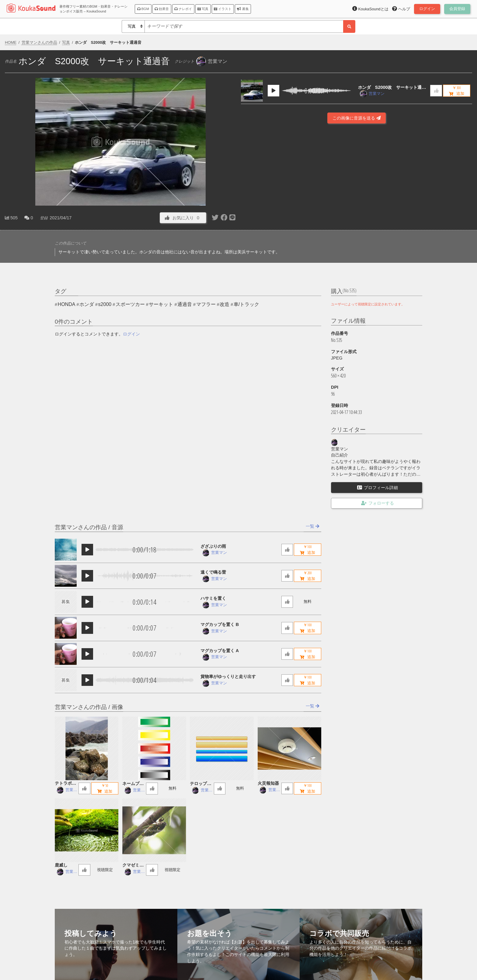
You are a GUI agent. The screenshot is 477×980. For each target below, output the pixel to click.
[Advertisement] (357, 205)
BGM (143, 9)
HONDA (67, 304)
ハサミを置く (213, 598)
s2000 (105, 304)
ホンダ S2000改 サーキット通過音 (392, 88)
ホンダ (87, 304)
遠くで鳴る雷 (213, 572)
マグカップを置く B (220, 624)
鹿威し (61, 865)
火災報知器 (268, 783)
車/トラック (246, 304)
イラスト (223, 9)
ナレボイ (183, 9)
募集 (243, 9)
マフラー (206, 304)
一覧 (313, 526)
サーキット (161, 304)
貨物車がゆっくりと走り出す (228, 676)
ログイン (131, 334)
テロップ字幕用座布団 (200, 784)
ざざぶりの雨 (213, 546)
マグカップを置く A (220, 651)
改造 (225, 304)
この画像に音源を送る (357, 118)
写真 (203, 9)
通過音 (185, 304)
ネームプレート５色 (133, 784)
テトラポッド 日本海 (65, 784)
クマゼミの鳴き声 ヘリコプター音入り (133, 865)
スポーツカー (130, 304)
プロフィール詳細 (378, 488)
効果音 (162, 9)
